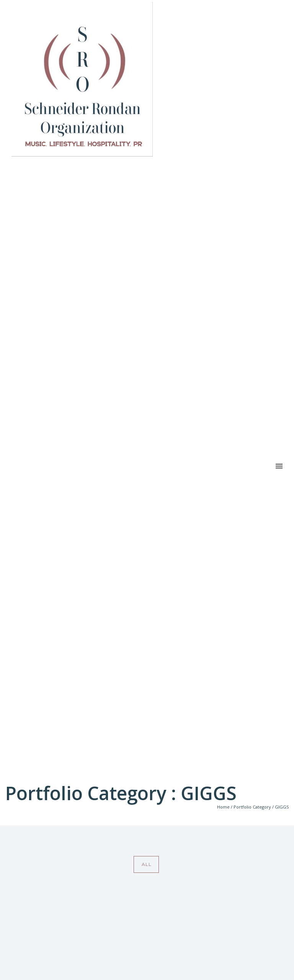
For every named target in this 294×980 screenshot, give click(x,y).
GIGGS (282, 807)
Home (223, 807)
